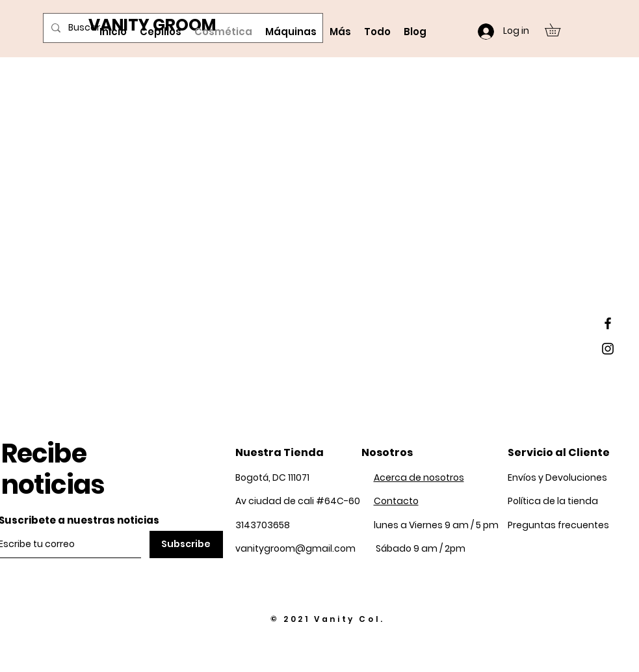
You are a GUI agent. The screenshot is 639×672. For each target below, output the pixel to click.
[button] (559, 30)
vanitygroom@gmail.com (295, 548)
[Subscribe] (186, 544)
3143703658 (263, 525)
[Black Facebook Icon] (608, 323)
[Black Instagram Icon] (608, 349)
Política (553, 501)
